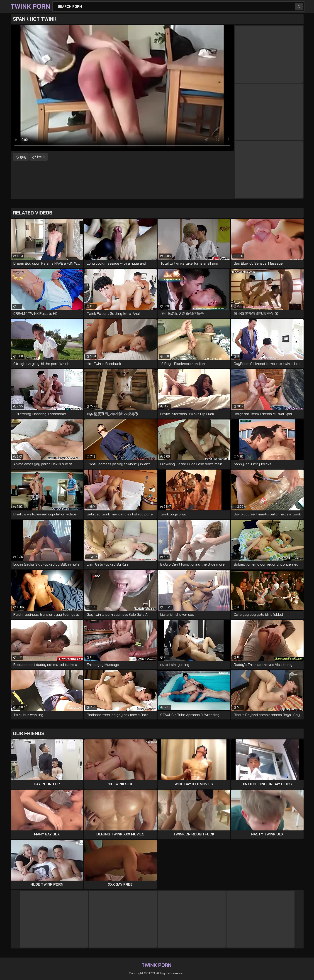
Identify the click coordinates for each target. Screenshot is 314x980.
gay (23, 157)
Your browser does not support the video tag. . (122, 88)
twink (41, 157)
